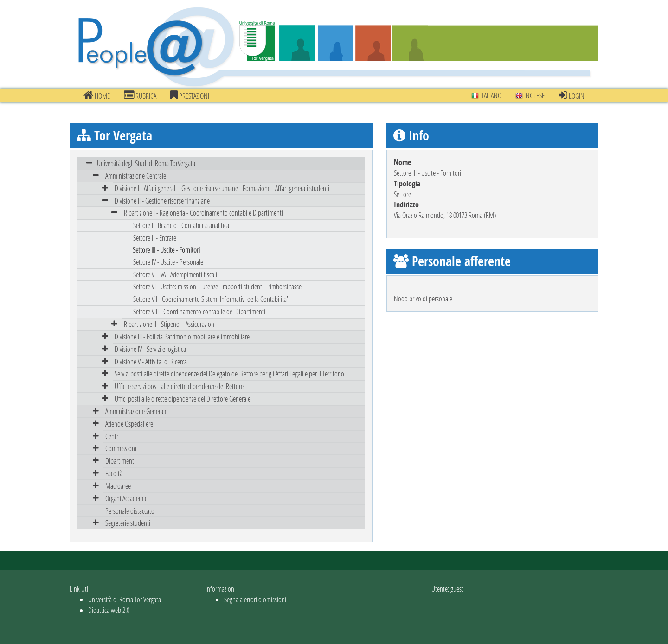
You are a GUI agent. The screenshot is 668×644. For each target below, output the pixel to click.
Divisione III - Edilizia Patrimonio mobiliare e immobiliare (182, 336)
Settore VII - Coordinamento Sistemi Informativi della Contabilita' (211, 299)
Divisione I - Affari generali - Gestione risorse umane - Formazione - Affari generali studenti (222, 188)
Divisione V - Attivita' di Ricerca (151, 361)
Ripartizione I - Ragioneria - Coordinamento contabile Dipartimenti (203, 213)
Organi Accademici (127, 498)
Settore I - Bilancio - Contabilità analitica (181, 225)
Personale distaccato (130, 511)
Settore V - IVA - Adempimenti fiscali (175, 274)
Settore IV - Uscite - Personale (168, 262)
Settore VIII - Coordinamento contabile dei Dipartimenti (199, 311)
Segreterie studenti (128, 523)
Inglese (530, 95)
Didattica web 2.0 (109, 610)
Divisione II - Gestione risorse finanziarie (162, 201)
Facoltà (114, 473)
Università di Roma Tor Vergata (125, 599)
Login (572, 96)
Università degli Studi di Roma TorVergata (146, 163)
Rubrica (140, 96)
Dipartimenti (120, 461)
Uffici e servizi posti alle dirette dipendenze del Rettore (179, 386)
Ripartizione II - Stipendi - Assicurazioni (170, 324)
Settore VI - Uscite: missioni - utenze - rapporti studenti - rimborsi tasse (217, 286)
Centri (112, 436)
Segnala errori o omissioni (255, 599)
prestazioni (190, 96)
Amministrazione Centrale (136, 175)
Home (97, 96)
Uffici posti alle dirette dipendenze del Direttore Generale (183, 399)
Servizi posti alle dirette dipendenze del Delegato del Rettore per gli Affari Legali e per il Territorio (229, 373)
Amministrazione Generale (136, 411)
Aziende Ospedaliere (129, 424)
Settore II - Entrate (155, 238)
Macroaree (118, 486)
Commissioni (121, 448)
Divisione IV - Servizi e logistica (150, 349)
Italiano (486, 95)
